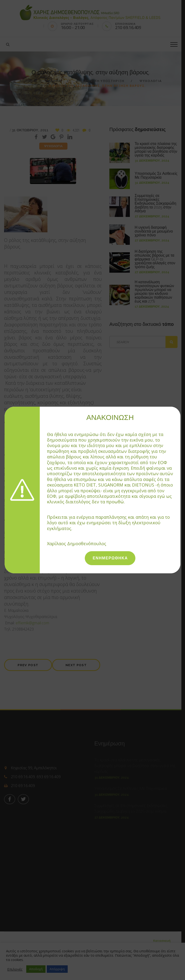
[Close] (178, 409)
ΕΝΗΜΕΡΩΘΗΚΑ (110, 558)
